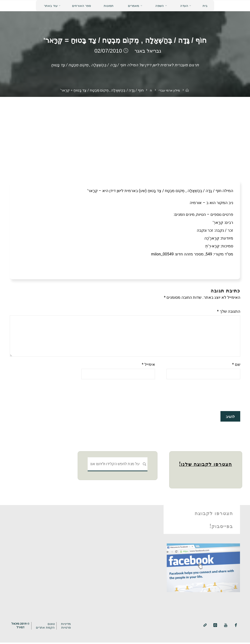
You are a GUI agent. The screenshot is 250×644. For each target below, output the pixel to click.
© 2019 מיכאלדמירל (21, 627)
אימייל (148, 367)
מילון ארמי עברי (169, 91)
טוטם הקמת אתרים (46, 627)
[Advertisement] (125, 134)
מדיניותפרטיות (67, 627)
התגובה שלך (229, 311)
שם (236, 367)
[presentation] (203, 398)
